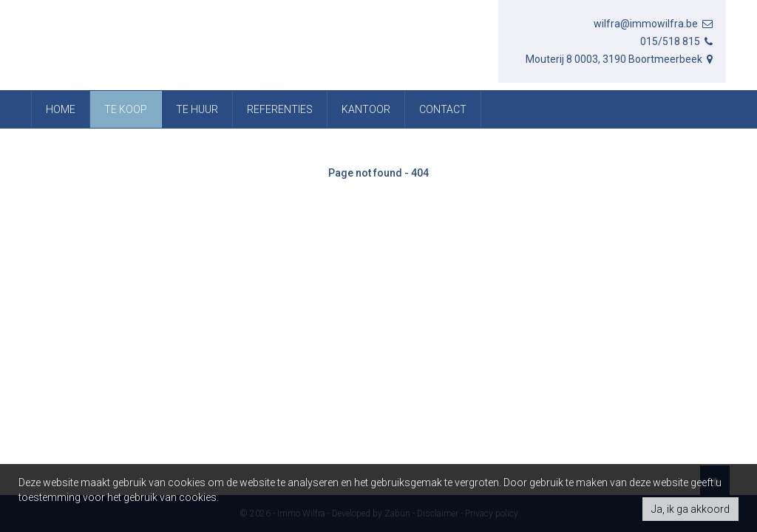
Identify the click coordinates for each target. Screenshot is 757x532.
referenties (280, 109)
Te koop (126, 109)
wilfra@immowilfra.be (654, 24)
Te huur (197, 109)
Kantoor (366, 109)
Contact (443, 109)
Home (61, 109)
